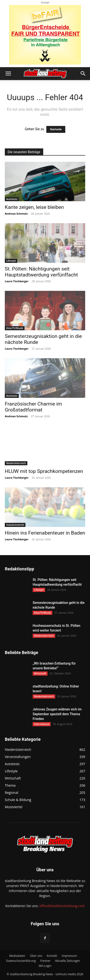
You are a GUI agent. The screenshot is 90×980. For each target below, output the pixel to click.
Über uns (36, 956)
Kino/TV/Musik (15, 328)
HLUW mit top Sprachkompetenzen (44, 471)
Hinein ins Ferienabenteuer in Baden (45, 533)
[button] (8, 74)
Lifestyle (11, 261)
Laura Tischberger (17, 281)
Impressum (69, 956)
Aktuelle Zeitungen (67, 961)
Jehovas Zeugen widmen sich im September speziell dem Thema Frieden (57, 714)
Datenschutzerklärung (21, 961)
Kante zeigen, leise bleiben (34, 207)
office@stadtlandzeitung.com (62, 906)
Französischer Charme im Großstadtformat (33, 407)
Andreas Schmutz (16, 214)
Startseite (56, 129)
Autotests (12, 199)
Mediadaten (17, 956)
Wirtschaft (40, 673)
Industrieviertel (15, 525)
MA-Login (45, 966)
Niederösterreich (16, 463)
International (42, 724)
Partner (45, 961)
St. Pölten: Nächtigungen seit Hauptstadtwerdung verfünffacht (41, 272)
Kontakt (52, 956)
